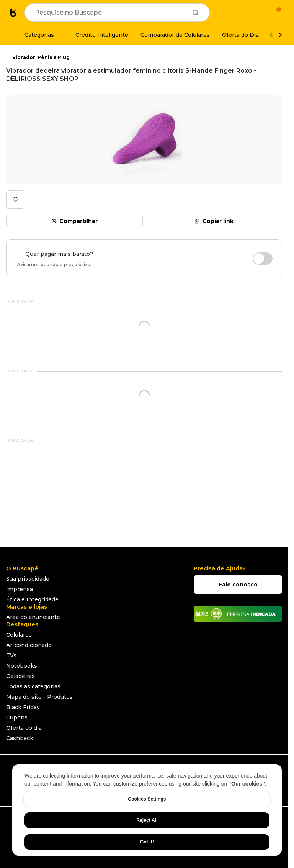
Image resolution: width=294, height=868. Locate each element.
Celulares (19, 635)
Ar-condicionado (29, 645)
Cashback (20, 738)
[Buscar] (196, 13)
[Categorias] (35, 35)
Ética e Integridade (32, 599)
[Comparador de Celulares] (175, 35)
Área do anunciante (33, 617)
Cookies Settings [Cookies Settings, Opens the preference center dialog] (147, 799)
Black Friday (23, 707)
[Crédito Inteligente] (97, 35)
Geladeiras (20, 676)
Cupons (17, 717)
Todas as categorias (33, 686)
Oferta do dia (24, 728)
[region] (147, 810)
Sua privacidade (28, 579)
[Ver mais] (280, 35)
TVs (11, 655)
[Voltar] (271, 35)
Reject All (147, 820)
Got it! (147, 842)
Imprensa (20, 589)
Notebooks (22, 666)
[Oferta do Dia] (240, 35)
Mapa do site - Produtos (39, 697)
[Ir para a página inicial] (14, 13)
